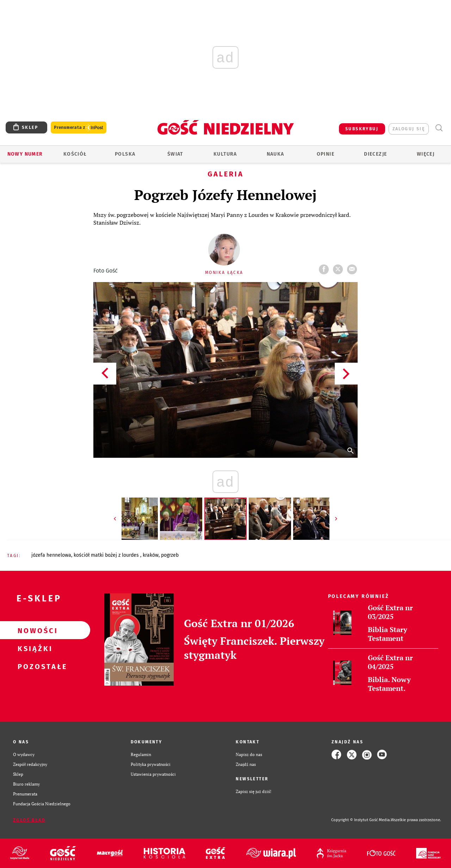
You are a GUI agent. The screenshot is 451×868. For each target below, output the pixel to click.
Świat (175, 154)
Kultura (225, 154)
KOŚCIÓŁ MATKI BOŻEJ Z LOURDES (107, 555)
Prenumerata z (79, 128)
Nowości (34, 630)
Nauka (276, 154)
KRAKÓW (151, 555)
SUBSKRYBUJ (362, 129)
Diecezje (375, 154)
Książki (34, 648)
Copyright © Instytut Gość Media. (361, 820)
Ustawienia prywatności (153, 774)
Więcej (426, 154)
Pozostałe (34, 666)
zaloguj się (409, 129)
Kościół (75, 154)
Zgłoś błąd (29, 820)
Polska (125, 154)
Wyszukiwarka (439, 128)
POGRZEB (170, 555)
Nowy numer (25, 154)
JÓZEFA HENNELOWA (51, 555)
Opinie (326, 154)
